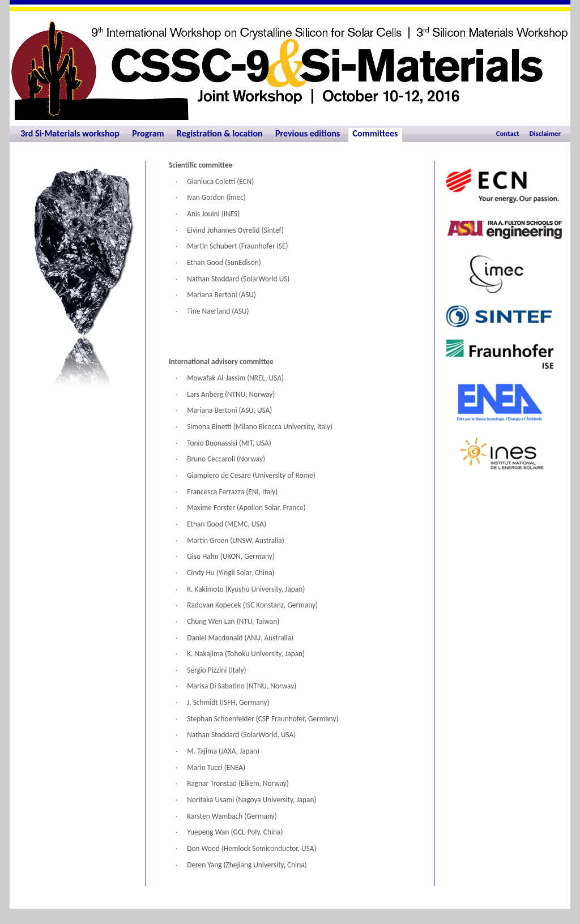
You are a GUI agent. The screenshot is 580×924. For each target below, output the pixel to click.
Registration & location (220, 133)
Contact (508, 133)
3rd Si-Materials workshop (70, 133)
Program (148, 133)
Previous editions (308, 133)
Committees (376, 133)
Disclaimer (545, 133)
